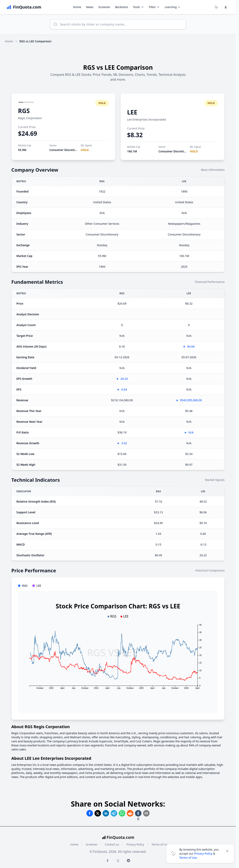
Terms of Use (160, 844)
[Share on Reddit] (130, 813)
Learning (173, 7)
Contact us (112, 844)
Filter (154, 7)
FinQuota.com (121, 837)
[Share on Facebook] (90, 813)
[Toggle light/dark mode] (216, 7)
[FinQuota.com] (24, 7)
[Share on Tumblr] (138, 813)
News (90, 7)
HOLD (85, 150)
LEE (132, 112)
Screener (104, 7)
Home (77, 7)
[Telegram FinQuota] (129, 861)
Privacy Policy (135, 844)
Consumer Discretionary (66, 150)
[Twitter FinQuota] (118, 861)
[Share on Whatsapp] (122, 813)
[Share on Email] (146, 813)
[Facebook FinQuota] (107, 861)
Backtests (122, 7)
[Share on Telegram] (114, 813)
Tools (139, 7)
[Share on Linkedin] (106, 813)
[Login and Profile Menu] (226, 7)
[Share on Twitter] (98, 813)
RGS (24, 111)
